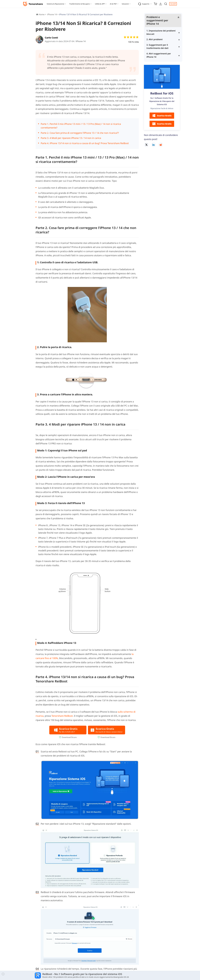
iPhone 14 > (53, 14)
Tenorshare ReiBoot (62, 716)
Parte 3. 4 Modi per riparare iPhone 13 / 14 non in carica (71, 138)
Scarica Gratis (162, 116)
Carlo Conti (51, 38)
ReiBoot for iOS (162, 93)
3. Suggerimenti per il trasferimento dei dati (157, 47)
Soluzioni (125, 4)
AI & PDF (113, 4)
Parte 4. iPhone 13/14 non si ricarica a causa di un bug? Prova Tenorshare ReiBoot (85, 143)
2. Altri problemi (154, 39)
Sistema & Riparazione (55, 4)
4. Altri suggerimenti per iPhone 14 (159, 55)
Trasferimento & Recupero (80, 4)
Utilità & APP (100, 4)
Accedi (173, 4)
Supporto (144, 4)
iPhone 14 (81, 41)
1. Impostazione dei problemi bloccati (161, 32)
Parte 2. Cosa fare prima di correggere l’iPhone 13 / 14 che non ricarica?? (80, 133)
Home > (42, 14)
